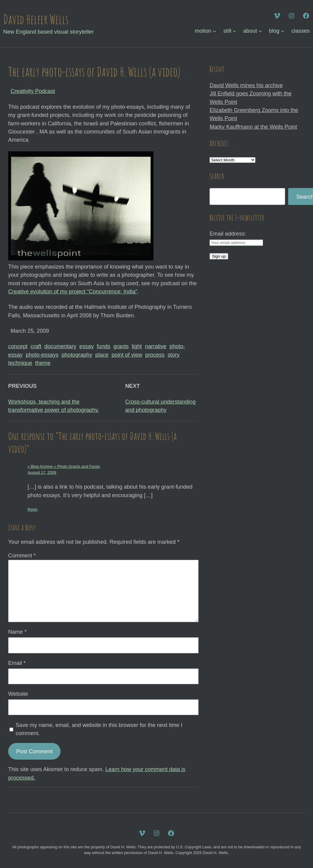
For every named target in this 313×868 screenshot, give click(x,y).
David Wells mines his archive (246, 85)
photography (77, 355)
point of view (127, 355)
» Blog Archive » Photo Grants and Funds (64, 466)
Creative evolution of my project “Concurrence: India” (73, 291)
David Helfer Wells (36, 19)
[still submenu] (234, 31)
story (174, 355)
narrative (156, 346)
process (155, 355)
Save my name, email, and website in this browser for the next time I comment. (99, 729)
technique (20, 363)
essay (87, 346)
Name (17, 632)
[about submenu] (260, 31)
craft (36, 346)
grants (121, 346)
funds (104, 346)
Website (18, 694)
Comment (22, 555)
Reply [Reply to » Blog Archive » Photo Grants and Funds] (33, 509)
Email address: (228, 234)
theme (43, 363)
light (137, 346)
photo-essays (42, 355)
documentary (60, 346)
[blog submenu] (283, 31)
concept (18, 346)
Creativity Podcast (33, 91)
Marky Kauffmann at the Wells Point (253, 127)
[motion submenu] (214, 31)
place (102, 355)
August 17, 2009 (42, 472)
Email (17, 663)
